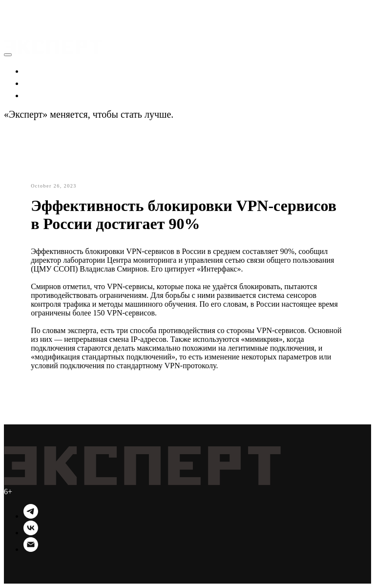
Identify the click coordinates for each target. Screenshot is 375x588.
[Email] (31, 550)
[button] (13, 10)
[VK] (31, 533)
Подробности (204, 114)
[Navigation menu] (11, 21)
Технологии (49, 95)
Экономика (48, 70)
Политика (45, 83)
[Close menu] (8, 55)
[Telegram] (31, 516)
